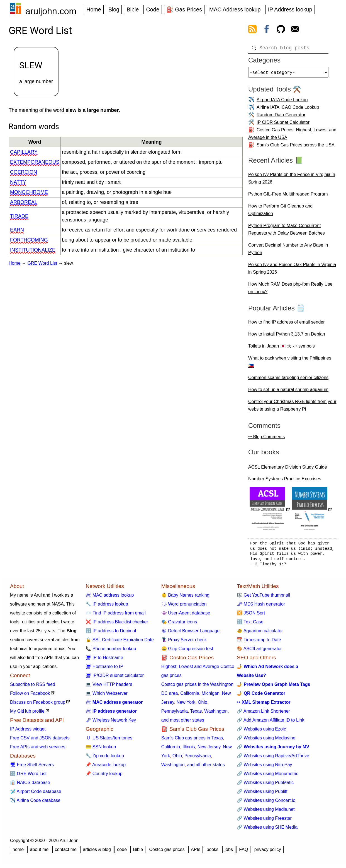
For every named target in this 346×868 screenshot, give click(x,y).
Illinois (189, 749)
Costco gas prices (167, 852)
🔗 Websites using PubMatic (265, 785)
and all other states (206, 767)
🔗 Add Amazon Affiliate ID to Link (271, 722)
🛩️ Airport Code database (36, 794)
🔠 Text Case (250, 624)
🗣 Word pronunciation (184, 606)
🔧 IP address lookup (107, 606)
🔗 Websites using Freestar (264, 820)
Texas (196, 713)
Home (94, 9)
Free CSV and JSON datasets (40, 740)
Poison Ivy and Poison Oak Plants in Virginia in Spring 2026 (292, 271)
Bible (133, 9)
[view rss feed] (252, 30)
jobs (229, 852)
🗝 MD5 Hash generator (261, 606)
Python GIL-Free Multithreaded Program (288, 196)
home (18, 852)
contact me (66, 852)
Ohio (203, 704)
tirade (19, 216)
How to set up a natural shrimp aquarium (288, 392)
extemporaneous (35, 162)
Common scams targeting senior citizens (288, 380)
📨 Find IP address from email (115, 615)
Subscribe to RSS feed (33, 687)
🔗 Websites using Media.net (266, 812)
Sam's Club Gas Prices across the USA (296, 147)
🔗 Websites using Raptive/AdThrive (273, 758)
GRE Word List (42, 263)
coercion (24, 172)
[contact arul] (295, 30)
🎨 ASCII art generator (259, 651)
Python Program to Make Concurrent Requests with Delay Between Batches (287, 232)
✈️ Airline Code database (35, 803)
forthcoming (29, 240)
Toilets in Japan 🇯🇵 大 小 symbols (282, 348)
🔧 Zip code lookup (105, 758)
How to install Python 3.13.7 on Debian (287, 336)
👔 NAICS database (30, 785)
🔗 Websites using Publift (262, 794)
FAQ (243, 852)
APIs (196, 852)
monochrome (29, 192)
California (190, 695)
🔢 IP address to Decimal (111, 633)
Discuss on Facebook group (38, 704)
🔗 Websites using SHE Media (267, 829)
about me (39, 852)
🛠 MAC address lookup (110, 597)
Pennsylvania (175, 713)
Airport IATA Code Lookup (282, 102)
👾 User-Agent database (186, 615)
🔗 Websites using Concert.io (266, 803)
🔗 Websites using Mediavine (266, 740)
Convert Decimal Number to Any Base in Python (288, 251)
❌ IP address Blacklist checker (117, 624)
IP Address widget (28, 731)
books (212, 852)
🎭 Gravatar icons (179, 624)
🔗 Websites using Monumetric (268, 776)
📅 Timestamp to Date (259, 642)
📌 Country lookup (104, 776)
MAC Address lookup (235, 9)
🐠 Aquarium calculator (260, 633)
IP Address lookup (290, 9)
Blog (114, 9)
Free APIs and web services (38, 749)
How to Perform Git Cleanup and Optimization (280, 212)
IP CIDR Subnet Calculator (283, 125)
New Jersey (209, 749)
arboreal (24, 202)
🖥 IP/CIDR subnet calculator (115, 678)
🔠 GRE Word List (28, 776)
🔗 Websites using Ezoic (261, 731)
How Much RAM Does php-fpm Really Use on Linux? (290, 290)
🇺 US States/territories (109, 740)
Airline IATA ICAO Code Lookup (288, 109)
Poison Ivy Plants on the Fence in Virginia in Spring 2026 (292, 180)
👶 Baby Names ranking (185, 597)
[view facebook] (267, 30)
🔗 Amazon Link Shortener (263, 713)
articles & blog (97, 852)
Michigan (211, 695)
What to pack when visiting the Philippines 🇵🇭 (290, 364)
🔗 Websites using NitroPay (264, 767)
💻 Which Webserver (106, 695)
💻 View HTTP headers (109, 687)
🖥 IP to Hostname (104, 660)
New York (186, 704)
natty (18, 182)
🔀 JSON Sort (251, 615)
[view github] (281, 30)
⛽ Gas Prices (184, 9)
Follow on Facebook (30, 695)
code (122, 852)
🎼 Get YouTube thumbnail (263, 597)
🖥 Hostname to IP (104, 669)
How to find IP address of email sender (287, 324)
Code (153, 9)
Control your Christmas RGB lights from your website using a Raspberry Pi (292, 408)
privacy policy (268, 852)
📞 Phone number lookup (111, 651)
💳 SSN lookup (101, 749)
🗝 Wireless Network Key (111, 722)
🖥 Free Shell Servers (32, 767)
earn (17, 230)
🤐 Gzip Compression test (187, 651)
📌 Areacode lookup (106, 767)
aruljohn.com (51, 11)
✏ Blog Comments (266, 439)
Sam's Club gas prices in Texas (192, 740)
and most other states (183, 722)
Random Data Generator (281, 117)
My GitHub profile (27, 713)
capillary (24, 152)
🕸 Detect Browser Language (190, 633)
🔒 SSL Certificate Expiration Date (120, 642)
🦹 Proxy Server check (184, 642)
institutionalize (33, 250)
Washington (216, 713)
